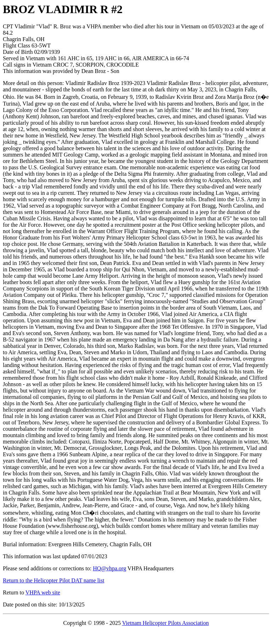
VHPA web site (43, 592)
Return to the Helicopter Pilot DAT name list (53, 580)
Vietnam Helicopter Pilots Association (166, 623)
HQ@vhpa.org (109, 568)
